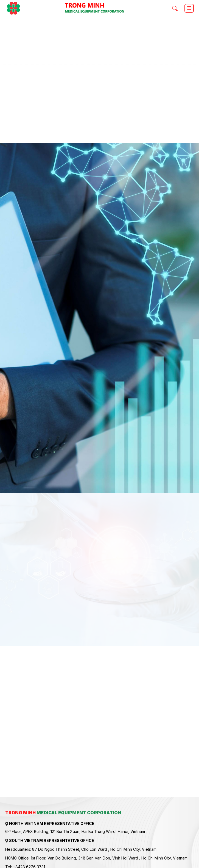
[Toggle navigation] (189, 8)
